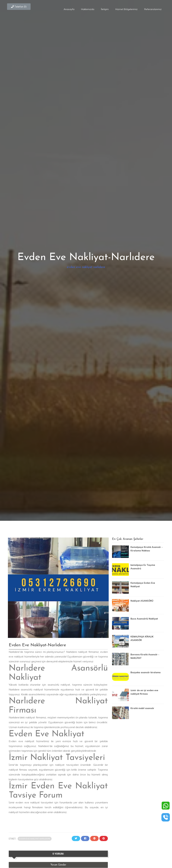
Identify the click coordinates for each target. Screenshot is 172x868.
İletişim (105, 9)
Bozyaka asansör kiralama (146, 672)
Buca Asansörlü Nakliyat (144, 619)
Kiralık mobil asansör (142, 708)
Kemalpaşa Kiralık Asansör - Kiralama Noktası (147, 549)
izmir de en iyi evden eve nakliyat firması (144, 692)
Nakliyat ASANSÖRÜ (142, 601)
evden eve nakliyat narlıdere (86, 267)
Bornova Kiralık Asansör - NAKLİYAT (145, 656)
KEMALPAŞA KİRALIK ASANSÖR (142, 638)
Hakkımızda (88, 9)
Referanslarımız (153, 9)
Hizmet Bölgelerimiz (126, 9)
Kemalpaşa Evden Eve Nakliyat (143, 585)
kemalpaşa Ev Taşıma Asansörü (143, 567)
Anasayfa (69, 9)
